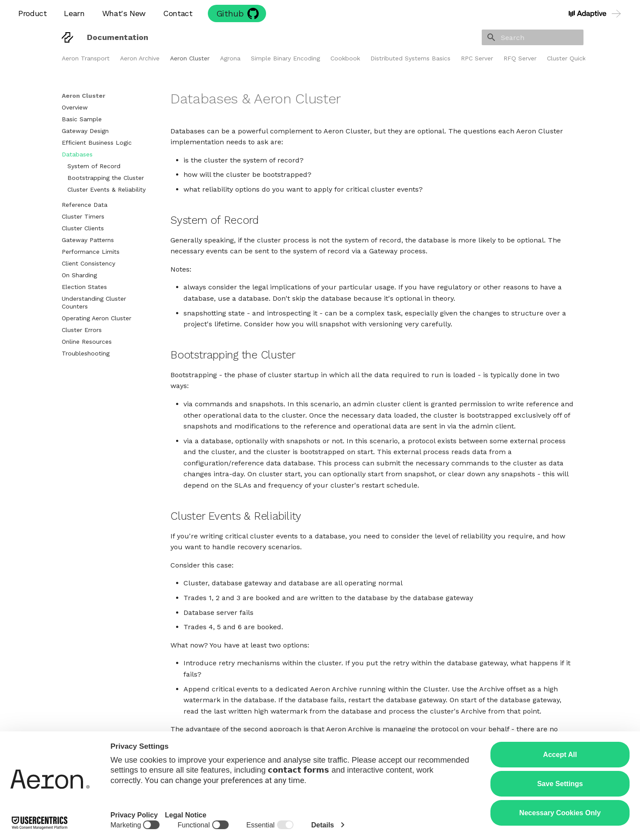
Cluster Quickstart (573, 58)
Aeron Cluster (190, 58)
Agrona (230, 58)
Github (230, 13)
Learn (74, 13)
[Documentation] (67, 37)
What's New (124, 13)
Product (32, 13)
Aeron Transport (86, 58)
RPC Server (477, 58)
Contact (178, 13)
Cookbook (345, 58)
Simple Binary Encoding (285, 58)
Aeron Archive (140, 58)
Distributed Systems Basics (410, 58)
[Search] (533, 37)
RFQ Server (520, 58)
